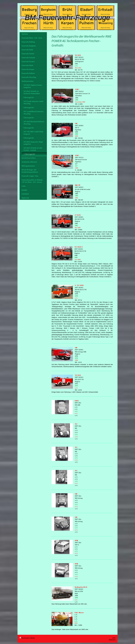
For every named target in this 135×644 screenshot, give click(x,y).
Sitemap (32, 638)
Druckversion (25, 638)
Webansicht (112, 640)
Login (114, 638)
